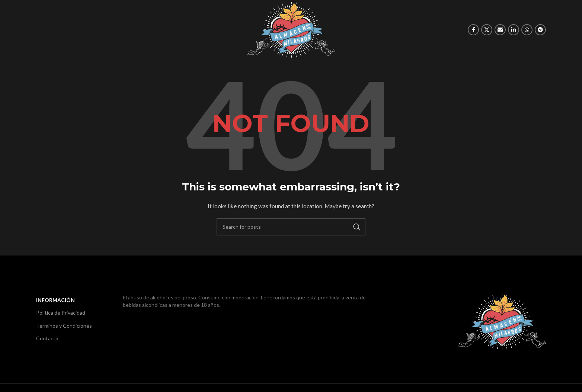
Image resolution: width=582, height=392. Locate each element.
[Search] (291, 227)
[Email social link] (500, 30)
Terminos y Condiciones (64, 326)
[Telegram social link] (540, 30)
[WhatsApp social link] (527, 30)
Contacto (47, 338)
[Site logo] (291, 29)
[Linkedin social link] (514, 30)
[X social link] (487, 30)
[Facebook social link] (473, 30)
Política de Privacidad (61, 313)
